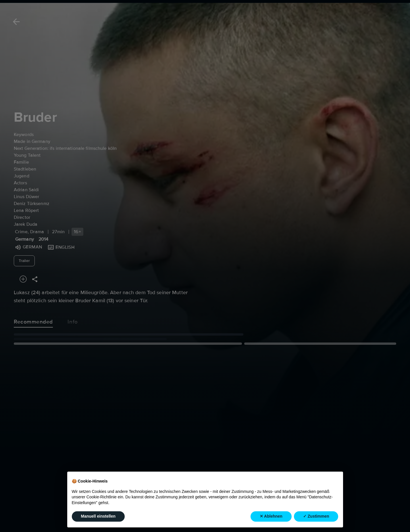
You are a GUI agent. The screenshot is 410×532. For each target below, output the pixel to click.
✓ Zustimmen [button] (316, 520)
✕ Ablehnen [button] (271, 520)
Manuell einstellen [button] (98, 520)
